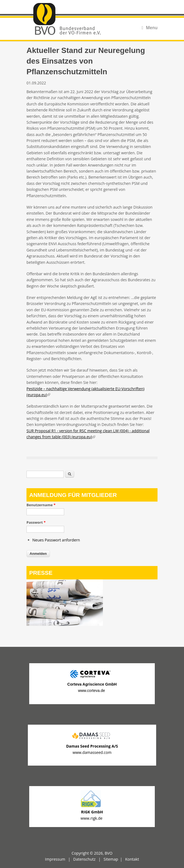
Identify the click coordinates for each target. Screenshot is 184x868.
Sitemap (111, 859)
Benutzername (41, 505)
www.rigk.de (92, 818)
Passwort (36, 522)
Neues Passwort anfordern (56, 540)
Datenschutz (84, 859)
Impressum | (59, 859)
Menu (150, 28)
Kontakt (132, 859)
